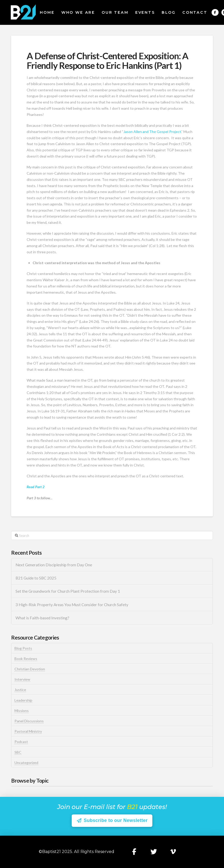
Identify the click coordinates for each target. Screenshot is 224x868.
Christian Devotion (30, 669)
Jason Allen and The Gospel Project (152, 132)
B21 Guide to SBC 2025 (36, 578)
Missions (22, 711)
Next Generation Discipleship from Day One (54, 565)
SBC (18, 752)
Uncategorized (26, 763)
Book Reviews (26, 659)
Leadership (23, 700)
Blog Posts (23, 648)
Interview (22, 679)
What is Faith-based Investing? (42, 618)
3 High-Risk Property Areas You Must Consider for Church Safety (72, 605)
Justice (20, 690)
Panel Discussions (29, 721)
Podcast (21, 742)
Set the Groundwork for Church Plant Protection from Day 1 (68, 591)
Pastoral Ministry (28, 731)
